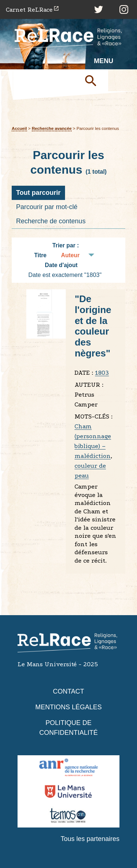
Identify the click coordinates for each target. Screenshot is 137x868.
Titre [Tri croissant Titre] (40, 255)
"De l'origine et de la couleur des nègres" (93, 326)
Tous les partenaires (90, 839)
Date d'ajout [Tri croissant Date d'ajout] (61, 265)
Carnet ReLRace (29, 10)
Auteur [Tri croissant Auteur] (70, 255)
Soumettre (94, 80)
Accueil (19, 128)
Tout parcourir (38, 193)
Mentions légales (68, 707)
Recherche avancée (52, 128)
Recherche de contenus (51, 221)
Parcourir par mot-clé (47, 207)
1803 (102, 373)
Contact (69, 691)
